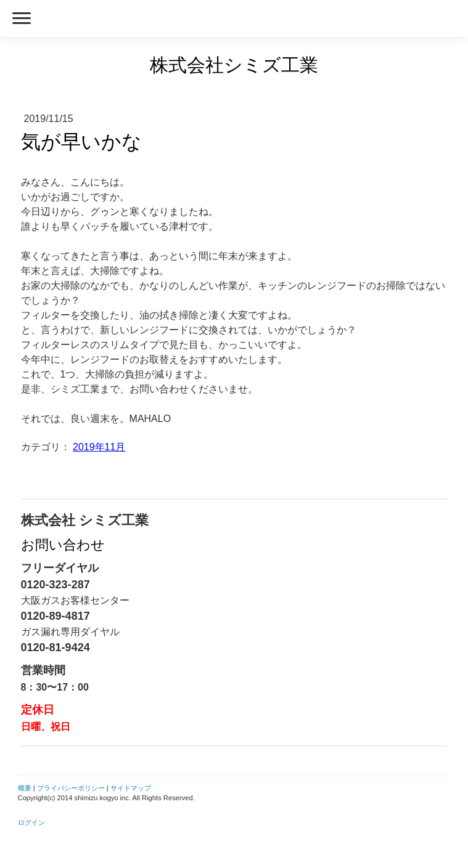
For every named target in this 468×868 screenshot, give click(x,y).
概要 (25, 788)
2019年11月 (99, 447)
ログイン (31, 822)
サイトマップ (131, 788)
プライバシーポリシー (71, 788)
